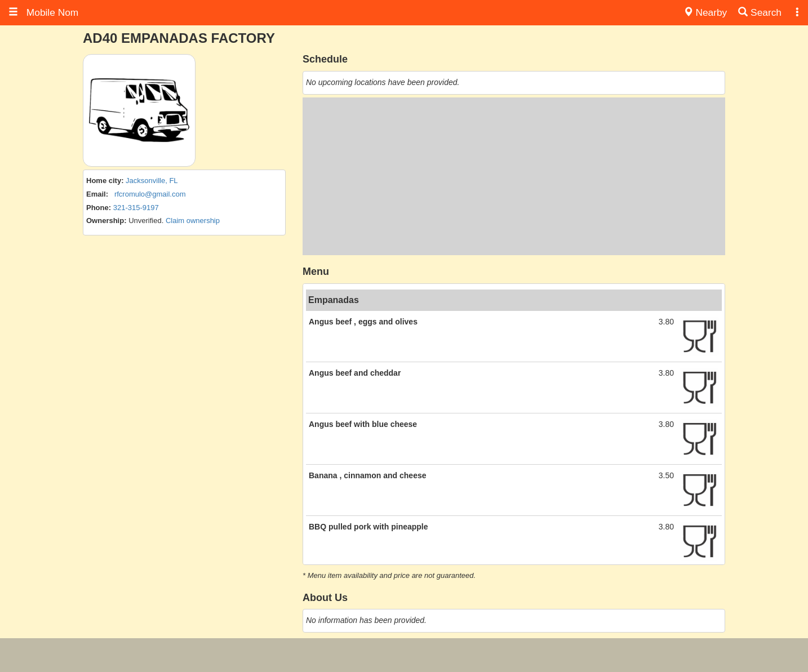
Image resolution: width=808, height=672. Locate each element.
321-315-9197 (136, 208)
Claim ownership (193, 221)
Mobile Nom (43, 12)
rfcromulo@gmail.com (150, 194)
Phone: (99, 208)
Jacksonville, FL (152, 181)
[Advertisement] (514, 176)
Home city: (105, 181)
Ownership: (106, 221)
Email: (97, 194)
